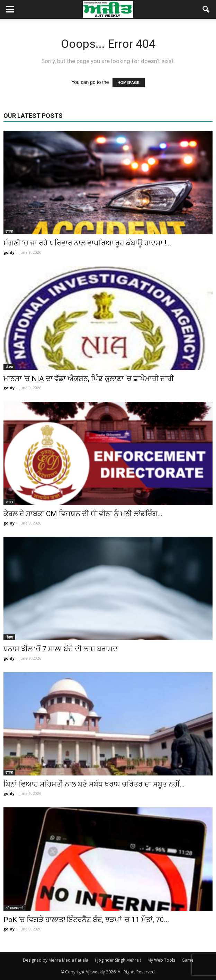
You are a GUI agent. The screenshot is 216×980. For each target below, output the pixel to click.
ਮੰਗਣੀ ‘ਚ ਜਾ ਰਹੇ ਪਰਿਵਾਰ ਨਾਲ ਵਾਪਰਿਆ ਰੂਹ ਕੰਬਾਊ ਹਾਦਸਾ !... (87, 243)
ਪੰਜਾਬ (9, 367)
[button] (206, 9)
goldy (9, 252)
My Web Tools (161, 960)
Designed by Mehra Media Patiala (56, 960)
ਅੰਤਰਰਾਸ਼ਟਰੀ (15, 908)
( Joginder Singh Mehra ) (118, 960)
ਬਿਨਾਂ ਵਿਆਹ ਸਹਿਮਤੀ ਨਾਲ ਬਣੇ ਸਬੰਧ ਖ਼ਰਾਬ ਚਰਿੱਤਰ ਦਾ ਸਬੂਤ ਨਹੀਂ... (94, 784)
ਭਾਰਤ (9, 231)
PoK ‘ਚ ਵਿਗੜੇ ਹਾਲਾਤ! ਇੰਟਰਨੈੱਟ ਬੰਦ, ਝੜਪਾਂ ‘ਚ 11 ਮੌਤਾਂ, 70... (86, 920)
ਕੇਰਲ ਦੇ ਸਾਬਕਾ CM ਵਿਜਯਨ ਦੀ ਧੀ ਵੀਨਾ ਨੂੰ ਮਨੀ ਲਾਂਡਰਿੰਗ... (83, 514)
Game (188, 960)
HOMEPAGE (129, 83)
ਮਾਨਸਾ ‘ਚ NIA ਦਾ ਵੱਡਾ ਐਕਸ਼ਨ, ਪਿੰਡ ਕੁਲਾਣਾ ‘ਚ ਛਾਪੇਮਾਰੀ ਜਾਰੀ (89, 379)
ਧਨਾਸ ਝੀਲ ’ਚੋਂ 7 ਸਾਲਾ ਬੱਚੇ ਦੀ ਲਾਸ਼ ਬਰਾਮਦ (61, 649)
